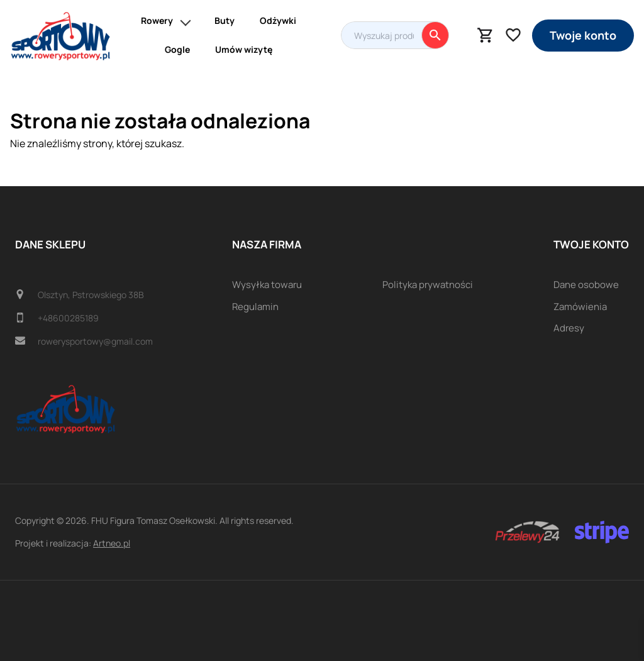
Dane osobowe (586, 285)
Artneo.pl (112, 543)
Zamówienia (580, 307)
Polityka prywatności (428, 285)
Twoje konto (583, 35)
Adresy (569, 328)
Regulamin (255, 307)
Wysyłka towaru (267, 285)
